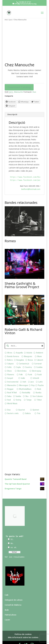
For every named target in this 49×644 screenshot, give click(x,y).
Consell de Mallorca (13, 598)
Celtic (9, 361)
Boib (7, 603)
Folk (21, 368)
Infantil (36, 372)
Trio (39, 407)
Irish (24, 375)
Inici (6, 20)
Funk (30, 368)
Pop (33, 379)
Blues (40, 350)
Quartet (22, 403)
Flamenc (11, 368)
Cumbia (39, 361)
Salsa (9, 390)
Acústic (29, 346)
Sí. (12, 533)
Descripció (12, 108)
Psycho (41, 379)
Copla (18, 361)
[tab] (25, 108)
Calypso (10, 357)
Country (28, 361)
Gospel (10, 372)
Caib (7, 588)
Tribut (39, 393)
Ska (27, 390)
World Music (12, 397)
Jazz (11, 20)
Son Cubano (38, 390)
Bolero (10, 353)
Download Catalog (19, 80)
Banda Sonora (13, 350)
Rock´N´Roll (12, 386)
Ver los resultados (15, 550)
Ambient (40, 346)
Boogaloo (20, 353)
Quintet (36, 403)
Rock (39, 382)
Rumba (38, 386)
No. (12, 537)
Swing (18, 393)
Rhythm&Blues (25, 382)
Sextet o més (13, 407)
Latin (40, 375)
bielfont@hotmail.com (31, 183)
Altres (10, 346)
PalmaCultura (10, 608)
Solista (28, 407)
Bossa (30, 353)
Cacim (7, 613)
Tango (29, 393)
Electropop (37, 364)
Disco (9, 364)
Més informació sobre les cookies (23, 631)
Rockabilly (26, 386)
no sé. (14, 541)
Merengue (24, 379)
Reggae (10, 382)
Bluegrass (28, 350)
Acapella (19, 346)
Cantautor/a (24, 357)
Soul (9, 393)
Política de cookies (23, 628)
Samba (18, 390)
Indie (23, 372)
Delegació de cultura (14, 593)
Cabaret (40, 353)
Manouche (18, 85)
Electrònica (22, 364)
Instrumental (13, 375)
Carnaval (38, 357)
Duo (34, 85)
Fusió (39, 368)
